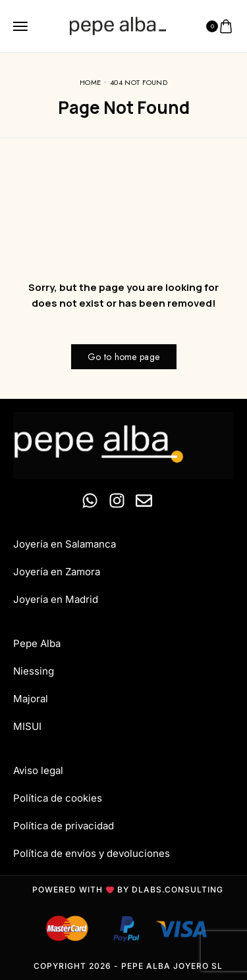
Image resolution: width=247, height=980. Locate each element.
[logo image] (118, 26)
